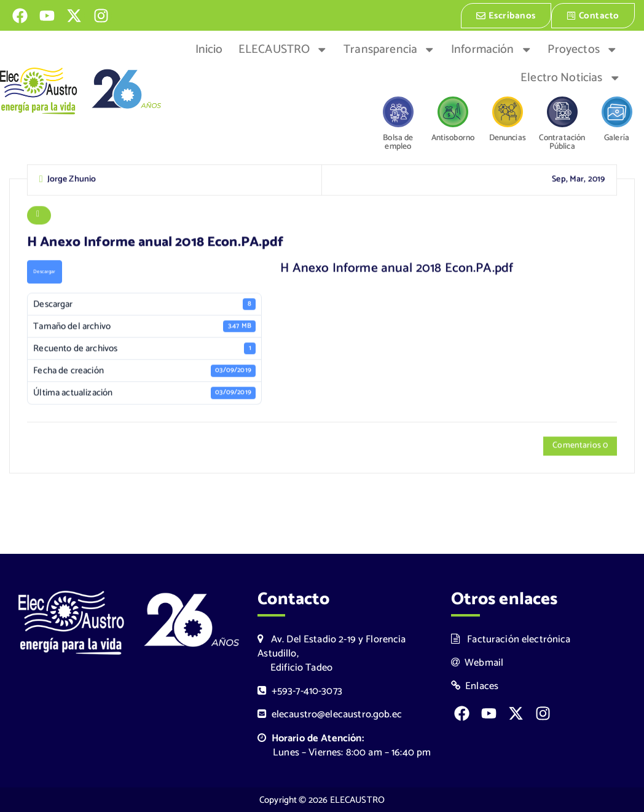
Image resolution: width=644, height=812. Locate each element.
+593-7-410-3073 (300, 691)
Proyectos (583, 49)
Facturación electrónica (511, 640)
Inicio (209, 49)
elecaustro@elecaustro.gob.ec (330, 715)
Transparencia (389, 49)
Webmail (477, 663)
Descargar (44, 273)
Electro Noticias (571, 77)
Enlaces (475, 686)
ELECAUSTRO (283, 49)
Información (492, 49)
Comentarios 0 (580, 447)
